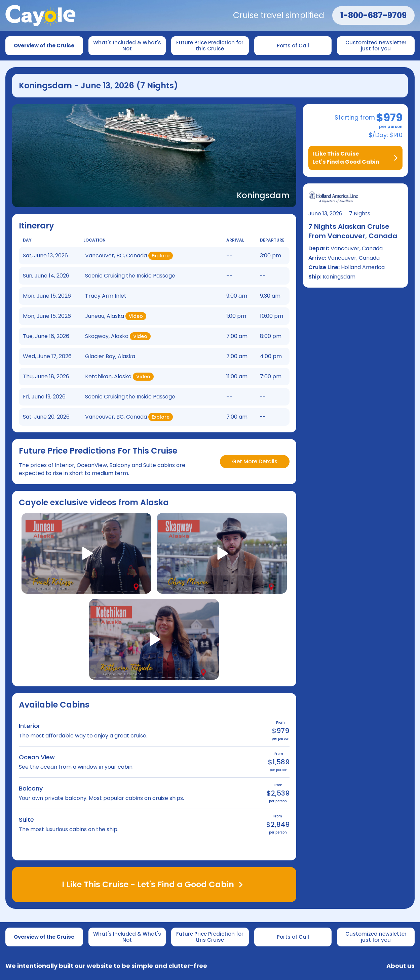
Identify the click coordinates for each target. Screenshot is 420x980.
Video (136, 316)
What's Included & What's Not (128, 46)
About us (400, 966)
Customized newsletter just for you (377, 46)
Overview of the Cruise (44, 46)
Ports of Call (293, 46)
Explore (161, 256)
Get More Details (255, 461)
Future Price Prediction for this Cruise (211, 46)
